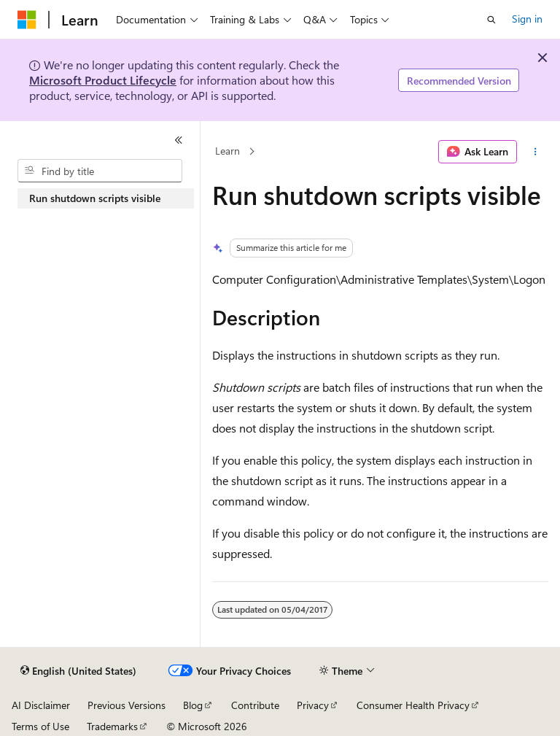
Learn (227, 151)
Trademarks (112, 726)
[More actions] (536, 152)
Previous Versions (127, 705)
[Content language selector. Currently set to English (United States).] (78, 671)
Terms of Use (40, 726)
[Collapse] (179, 140)
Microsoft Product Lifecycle (103, 80)
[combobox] (100, 171)
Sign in (527, 19)
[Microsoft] (27, 20)
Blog (193, 705)
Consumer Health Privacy (413, 705)
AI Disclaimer (41, 705)
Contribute (255, 705)
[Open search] (491, 20)
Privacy (313, 705)
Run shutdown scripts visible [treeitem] (95, 198)
